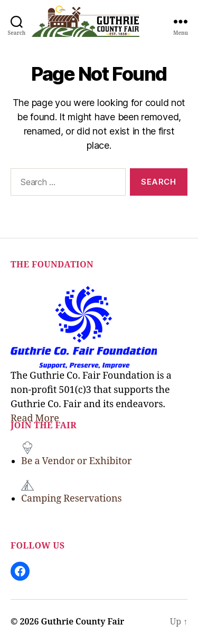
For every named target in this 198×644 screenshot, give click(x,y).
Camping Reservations (72, 499)
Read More (35, 419)
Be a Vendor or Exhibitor (76, 461)
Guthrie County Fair (83, 622)
